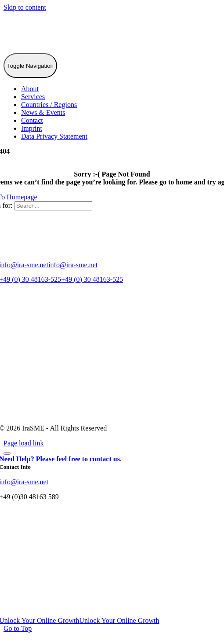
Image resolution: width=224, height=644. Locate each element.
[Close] (7, 453)
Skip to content (25, 7)
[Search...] (53, 206)
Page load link (24, 443)
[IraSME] (69, 49)
